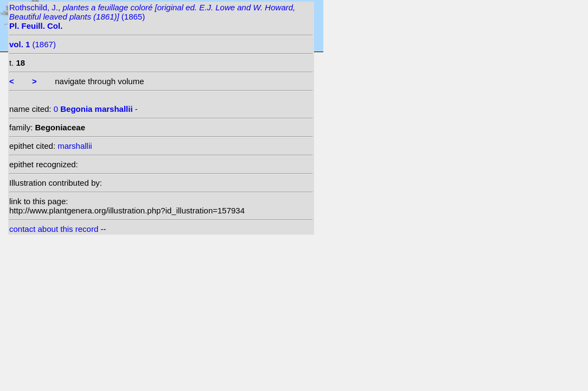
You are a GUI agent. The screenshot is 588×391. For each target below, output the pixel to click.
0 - (96, 109)
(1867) (33, 44)
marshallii (75, 146)
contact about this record (54, 229)
